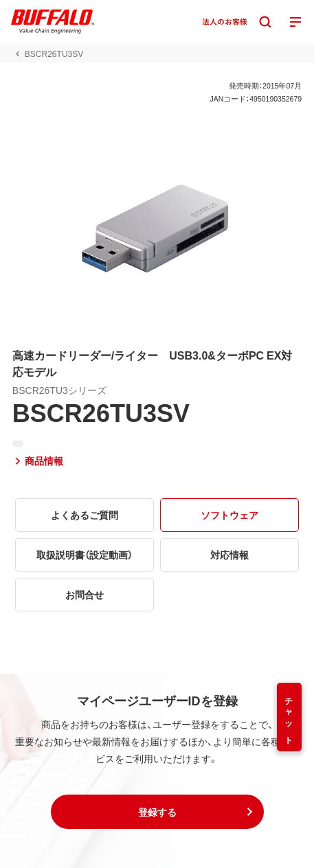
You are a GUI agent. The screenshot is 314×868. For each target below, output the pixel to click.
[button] (157, 812)
